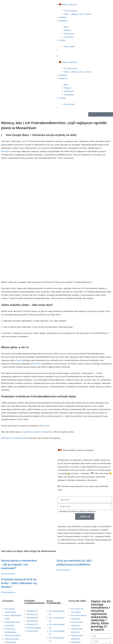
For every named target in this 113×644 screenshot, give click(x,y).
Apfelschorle (35, 364)
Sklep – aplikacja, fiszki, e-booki (78, 14)
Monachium (6, 151)
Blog (66, 27)
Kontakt (62, 40)
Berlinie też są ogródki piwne (16, 438)
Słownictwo (69, 34)
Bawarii (19, 360)
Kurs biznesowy (71, 11)
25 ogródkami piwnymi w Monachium (37, 432)
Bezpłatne (63, 21)
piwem (24, 141)
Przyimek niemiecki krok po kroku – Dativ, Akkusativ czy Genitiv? (19, 583)
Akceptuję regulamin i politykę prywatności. (78, 511)
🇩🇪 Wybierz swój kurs (68, 5)
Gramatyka (69, 37)
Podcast (68, 30)
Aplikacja (63, 17)
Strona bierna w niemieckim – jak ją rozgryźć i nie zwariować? (19, 564)
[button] (85, 56)
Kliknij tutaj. (45, 426)
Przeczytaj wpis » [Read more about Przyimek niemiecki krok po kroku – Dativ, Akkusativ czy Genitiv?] (8, 593)
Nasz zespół (69, 47)
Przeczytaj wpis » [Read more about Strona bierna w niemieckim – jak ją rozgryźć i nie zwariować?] (8, 574)
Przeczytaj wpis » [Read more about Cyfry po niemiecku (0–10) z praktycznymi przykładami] (64, 570)
